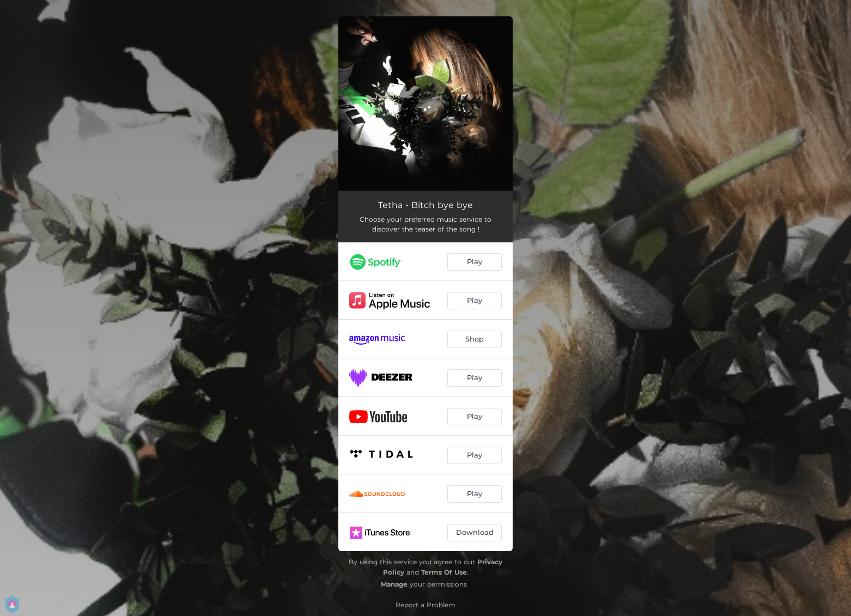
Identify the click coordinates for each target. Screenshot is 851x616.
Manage (394, 584)
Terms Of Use (444, 572)
